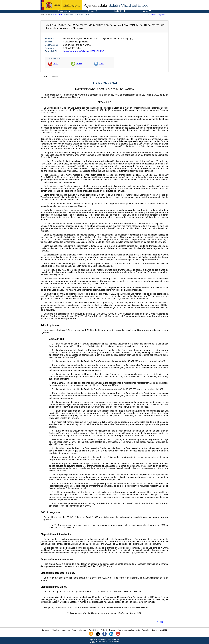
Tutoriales (146, 630)
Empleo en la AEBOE (159, 630)
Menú (147, 11)
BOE (61, 15)
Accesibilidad (94, 630)
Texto (45, 77)
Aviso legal (83, 630)
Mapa (74, 630)
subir (162, 622)
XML (102, 64)
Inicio (55, 15)
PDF (56, 64)
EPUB (79, 64)
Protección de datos (108, 630)
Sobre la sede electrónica (60, 630)
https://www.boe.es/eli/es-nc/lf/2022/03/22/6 (84, 51)
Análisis (55, 77)
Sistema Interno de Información (129, 630)
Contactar (45, 630)
